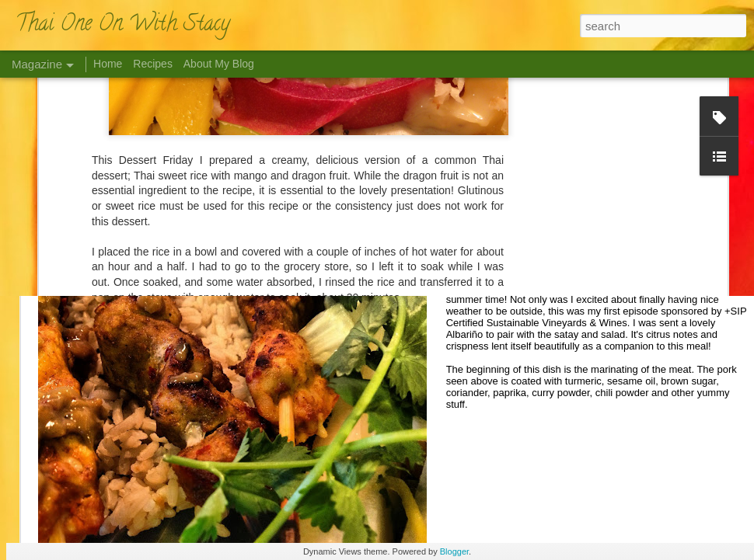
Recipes (153, 64)
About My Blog (219, 64)
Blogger (454, 551)
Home (108, 64)
